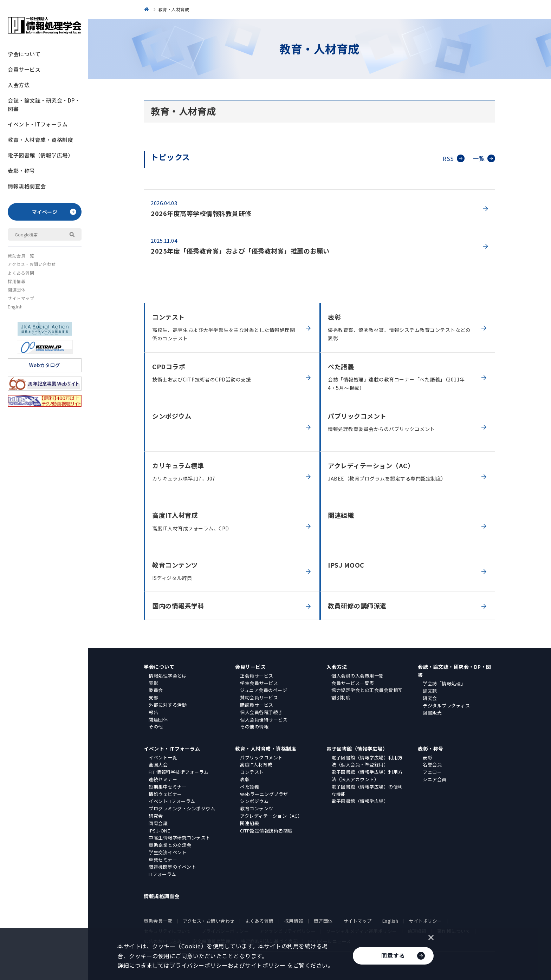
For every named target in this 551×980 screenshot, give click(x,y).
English (15, 306)
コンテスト (252, 772)
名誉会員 (432, 765)
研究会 (430, 698)
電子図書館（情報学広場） (40, 155)
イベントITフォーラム (172, 801)
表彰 (153, 683)
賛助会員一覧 (21, 256)
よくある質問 (21, 273)
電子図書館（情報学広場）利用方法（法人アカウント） (367, 776)
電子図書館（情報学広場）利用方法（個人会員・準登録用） (367, 761)
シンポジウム (254, 801)
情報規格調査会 (27, 186)
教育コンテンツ (257, 808)
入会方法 (19, 85)
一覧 (484, 158)
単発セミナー (163, 860)
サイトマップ (21, 298)
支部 (153, 697)
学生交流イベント (168, 852)
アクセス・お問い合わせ (32, 264)
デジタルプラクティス (446, 705)
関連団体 (17, 290)
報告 (153, 712)
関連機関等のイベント (172, 867)
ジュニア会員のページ (264, 690)
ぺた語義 (249, 787)
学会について (24, 54)
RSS (454, 158)
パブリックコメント (261, 757)
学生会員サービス (259, 683)
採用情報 (17, 281)
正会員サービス (257, 676)
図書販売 (432, 713)
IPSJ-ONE (159, 831)
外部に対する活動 (168, 705)
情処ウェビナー (165, 794)
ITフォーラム (163, 874)
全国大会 (158, 765)
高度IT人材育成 (256, 765)
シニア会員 (435, 779)
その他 (156, 727)
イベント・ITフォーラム (38, 124)
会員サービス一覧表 (353, 683)
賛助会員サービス (259, 697)
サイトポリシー (425, 921)
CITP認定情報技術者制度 (266, 831)
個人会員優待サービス (264, 720)
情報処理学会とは (168, 676)
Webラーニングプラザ (264, 794)
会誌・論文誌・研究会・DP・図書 (44, 104)
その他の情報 (254, 727)
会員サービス (24, 69)
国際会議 (158, 823)
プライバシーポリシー (199, 965)
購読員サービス (257, 705)
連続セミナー (163, 779)
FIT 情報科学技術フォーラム (179, 772)
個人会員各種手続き (261, 712)
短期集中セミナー (168, 787)
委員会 (156, 690)
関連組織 (249, 823)
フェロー (432, 772)
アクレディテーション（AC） (271, 816)
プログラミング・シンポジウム (182, 808)
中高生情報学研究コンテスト (180, 838)
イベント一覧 (163, 757)
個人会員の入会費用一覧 (358, 676)
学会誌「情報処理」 (444, 683)
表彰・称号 (21, 171)
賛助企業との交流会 (170, 845)
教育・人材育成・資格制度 (40, 140)
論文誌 (430, 691)
